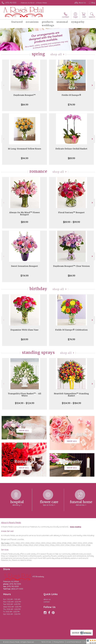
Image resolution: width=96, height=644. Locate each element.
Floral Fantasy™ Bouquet (71, 212)
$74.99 (71, 105)
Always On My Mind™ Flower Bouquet (25, 214)
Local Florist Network (74, 642)
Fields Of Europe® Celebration (71, 330)
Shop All (56, 54)
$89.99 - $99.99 (72, 222)
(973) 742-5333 (11, 3)
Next (93, 85)
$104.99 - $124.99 (25, 403)
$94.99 (25, 158)
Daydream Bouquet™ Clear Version (72, 266)
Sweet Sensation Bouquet (25, 266)
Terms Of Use (46, 642)
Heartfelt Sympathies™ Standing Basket (71, 395)
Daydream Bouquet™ (25, 95)
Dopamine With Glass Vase (25, 330)
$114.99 (25, 276)
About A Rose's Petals (11, 522)
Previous (3, 85)
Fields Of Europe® (72, 95)
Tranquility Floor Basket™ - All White (25, 395)
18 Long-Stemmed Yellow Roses (25, 149)
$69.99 (25, 339)
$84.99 (25, 105)
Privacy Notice (59, 642)
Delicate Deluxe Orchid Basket (71, 149)
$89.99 (71, 158)
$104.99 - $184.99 (71, 403)
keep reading (76, 527)
